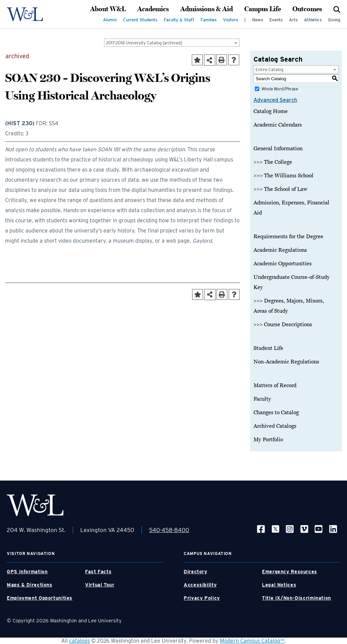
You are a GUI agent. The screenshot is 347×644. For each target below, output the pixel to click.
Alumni (110, 20)
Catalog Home (271, 111)
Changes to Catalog (276, 413)
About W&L (108, 9)
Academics (153, 9)
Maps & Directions (30, 585)
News (258, 20)
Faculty (262, 399)
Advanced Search (275, 100)
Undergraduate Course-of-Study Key (292, 282)
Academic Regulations (280, 250)
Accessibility (200, 585)
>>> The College (273, 162)
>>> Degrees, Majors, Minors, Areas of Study (289, 306)
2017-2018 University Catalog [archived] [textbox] (144, 43)
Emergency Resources (290, 572)
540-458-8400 (169, 530)
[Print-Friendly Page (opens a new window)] (222, 60)
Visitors (230, 20)
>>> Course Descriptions (283, 325)
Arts (293, 20)
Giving (334, 20)
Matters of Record (275, 385)
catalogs (79, 641)
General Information (278, 149)
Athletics (313, 20)
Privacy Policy (202, 598)
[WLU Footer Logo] (35, 505)
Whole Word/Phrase (280, 89)
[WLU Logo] (25, 14)
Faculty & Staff (179, 20)
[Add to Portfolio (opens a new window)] (197, 60)
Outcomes (307, 9)
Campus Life (263, 9)
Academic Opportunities (283, 264)
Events (276, 20)
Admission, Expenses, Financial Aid (291, 208)
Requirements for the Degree (288, 237)
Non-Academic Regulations (286, 362)
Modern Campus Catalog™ (252, 641)
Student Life (268, 348)
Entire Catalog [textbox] (269, 70)
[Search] (337, 9)
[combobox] (172, 43)
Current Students (140, 20)
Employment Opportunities (40, 598)
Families (209, 20)
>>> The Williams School (283, 176)
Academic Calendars (278, 125)
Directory (196, 572)
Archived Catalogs (275, 426)
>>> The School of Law (280, 189)
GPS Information (27, 572)
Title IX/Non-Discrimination (297, 598)
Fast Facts (98, 572)
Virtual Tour (100, 585)
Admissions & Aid (207, 9)
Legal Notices (279, 585)
